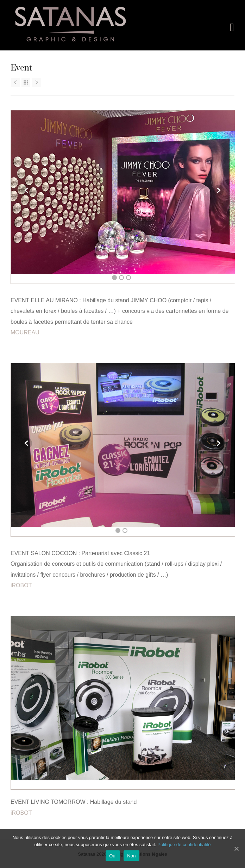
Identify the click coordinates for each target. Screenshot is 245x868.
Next (218, 190)
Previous (27, 190)
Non (131, 856)
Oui (113, 856)
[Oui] (236, 849)
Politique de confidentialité (184, 845)
